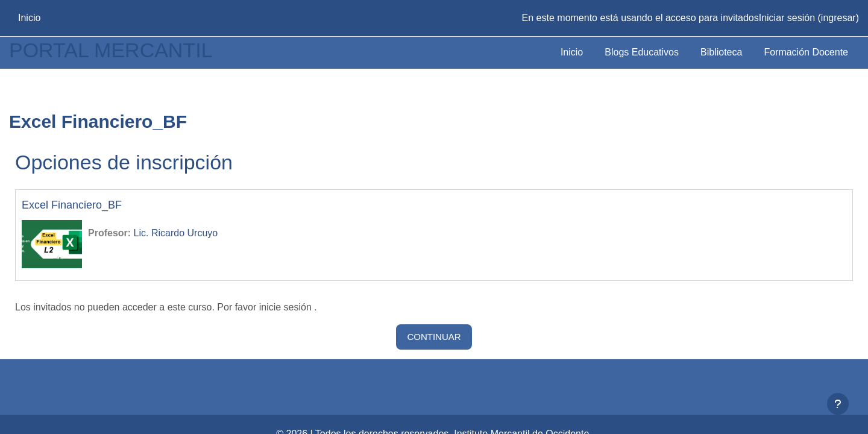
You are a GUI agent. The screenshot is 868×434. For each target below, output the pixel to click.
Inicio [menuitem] (29, 18)
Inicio (572, 52)
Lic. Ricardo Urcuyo (176, 233)
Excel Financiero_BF (72, 205)
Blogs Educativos (642, 52)
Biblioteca (721, 52)
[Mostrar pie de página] (838, 404)
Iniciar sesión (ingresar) (809, 18)
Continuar (434, 337)
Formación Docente (806, 52)
